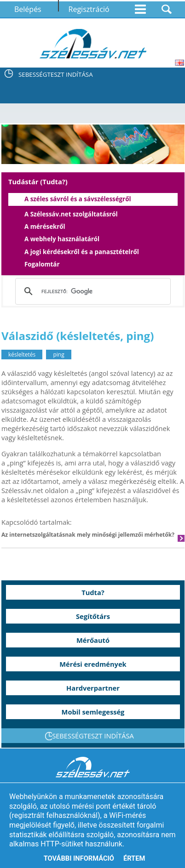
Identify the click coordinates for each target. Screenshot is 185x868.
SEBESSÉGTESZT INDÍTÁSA (56, 74)
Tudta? (93, 592)
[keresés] (91, 291)
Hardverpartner (93, 688)
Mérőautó (93, 640)
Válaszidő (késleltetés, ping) (78, 336)
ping (58, 355)
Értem (134, 858)
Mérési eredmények (93, 664)
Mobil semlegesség (93, 712)
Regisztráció (89, 9)
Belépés (28, 9)
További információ (79, 858)
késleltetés (22, 355)
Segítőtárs (93, 616)
